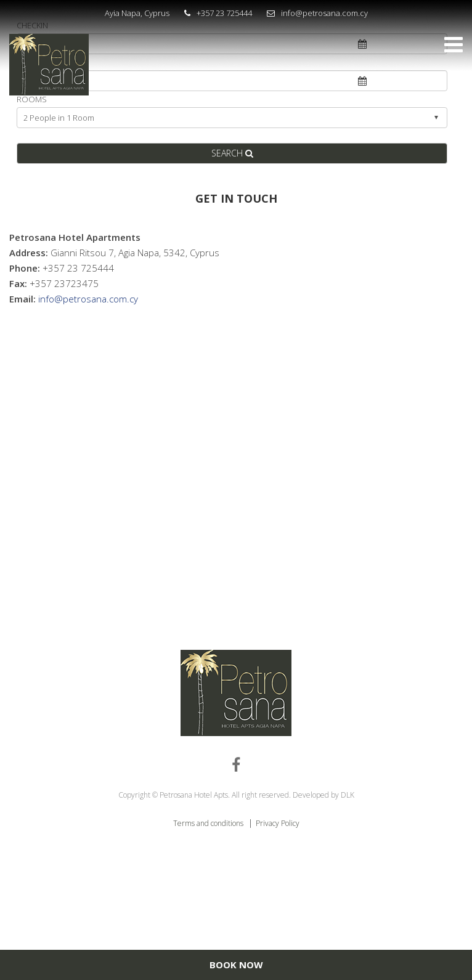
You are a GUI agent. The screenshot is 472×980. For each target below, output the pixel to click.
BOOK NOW (236, 965)
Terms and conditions (209, 823)
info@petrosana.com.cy (324, 13)
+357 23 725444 (224, 13)
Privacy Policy (278, 823)
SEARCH (232, 153)
